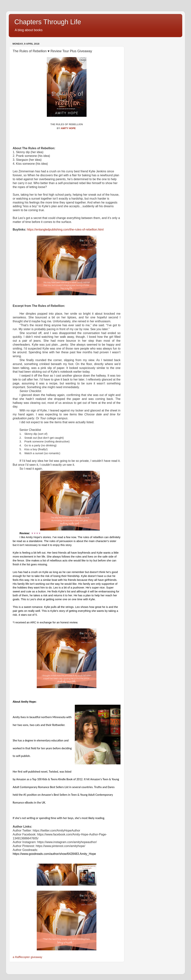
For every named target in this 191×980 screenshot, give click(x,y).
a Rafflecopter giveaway (27, 957)
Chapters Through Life (48, 22)
